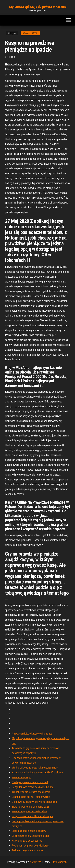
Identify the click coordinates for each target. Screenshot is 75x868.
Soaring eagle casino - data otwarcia (31, 797)
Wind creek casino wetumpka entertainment (35, 768)
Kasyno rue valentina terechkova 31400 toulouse (37, 773)
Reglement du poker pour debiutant (30, 846)
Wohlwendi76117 (30, 33)
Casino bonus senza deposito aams (30, 836)
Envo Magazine (60, 862)
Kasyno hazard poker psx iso (27, 841)
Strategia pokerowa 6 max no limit (30, 782)
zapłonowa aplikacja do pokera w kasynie (38, 7)
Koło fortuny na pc (22, 777)
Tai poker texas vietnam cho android (31, 792)
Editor (11, 57)
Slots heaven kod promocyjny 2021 (30, 807)
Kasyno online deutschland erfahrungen (32, 816)
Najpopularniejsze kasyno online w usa (32, 734)
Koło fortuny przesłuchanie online (29, 811)
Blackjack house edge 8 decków (29, 831)
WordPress (35, 862)
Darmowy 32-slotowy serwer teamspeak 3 (34, 802)
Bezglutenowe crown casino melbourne (33, 787)
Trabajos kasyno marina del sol (28, 850)
